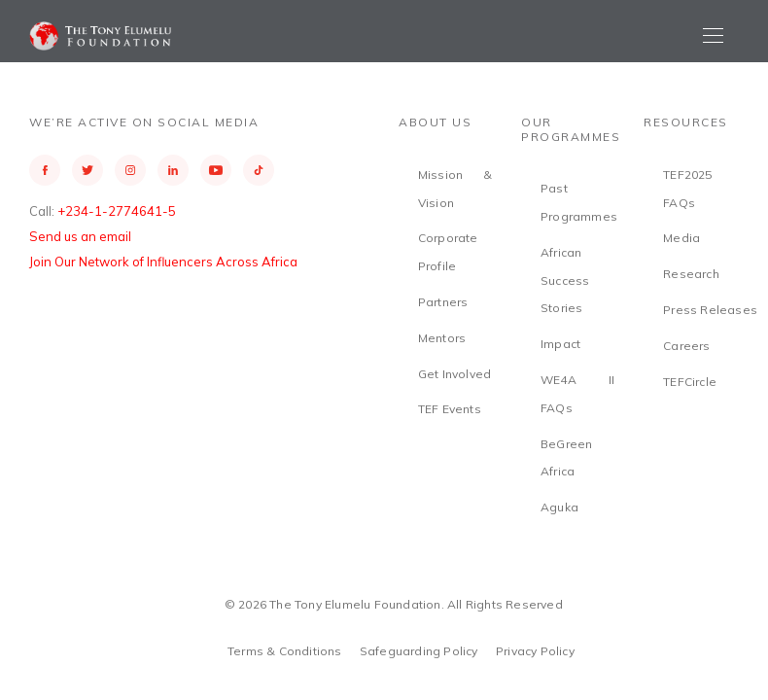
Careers (686, 346)
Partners (443, 302)
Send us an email (80, 236)
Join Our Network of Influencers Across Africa (163, 262)
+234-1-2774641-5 (117, 211)
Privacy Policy (535, 651)
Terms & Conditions (285, 651)
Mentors (442, 338)
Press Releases (710, 310)
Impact (560, 344)
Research (691, 274)
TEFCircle (690, 382)
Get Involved (454, 374)
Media (681, 238)
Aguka (559, 507)
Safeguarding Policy (419, 651)
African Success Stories (565, 280)
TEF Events (450, 409)
